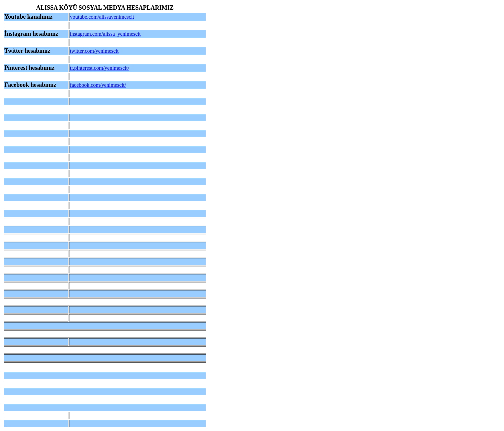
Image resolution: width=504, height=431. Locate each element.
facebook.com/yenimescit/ (98, 85)
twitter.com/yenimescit (94, 51)
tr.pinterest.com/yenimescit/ (99, 68)
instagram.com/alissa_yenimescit (105, 34)
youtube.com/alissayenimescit (102, 17)
